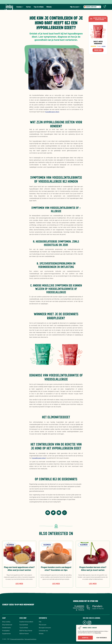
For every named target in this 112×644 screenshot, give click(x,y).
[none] (92, 7)
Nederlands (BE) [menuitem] (91, 7)
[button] (48, 513)
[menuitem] (92, 7)
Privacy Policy (98, 633)
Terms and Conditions (30, 639)
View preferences (102, 638)
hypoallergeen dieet (52, 112)
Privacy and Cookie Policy (17, 639)
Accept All (85, 638)
